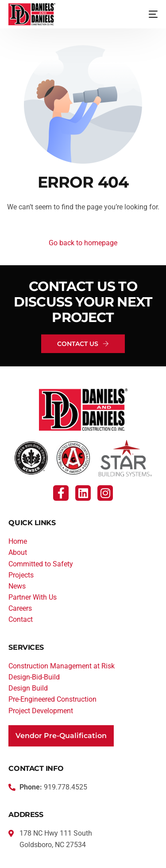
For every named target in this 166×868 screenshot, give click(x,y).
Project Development (41, 711)
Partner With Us (33, 597)
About (18, 552)
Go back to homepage (83, 243)
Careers (20, 608)
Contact (21, 619)
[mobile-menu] (147, 14)
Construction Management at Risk (62, 666)
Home (18, 541)
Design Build (28, 688)
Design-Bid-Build (34, 677)
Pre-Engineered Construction (52, 699)
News (17, 586)
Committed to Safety (41, 564)
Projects (21, 575)
